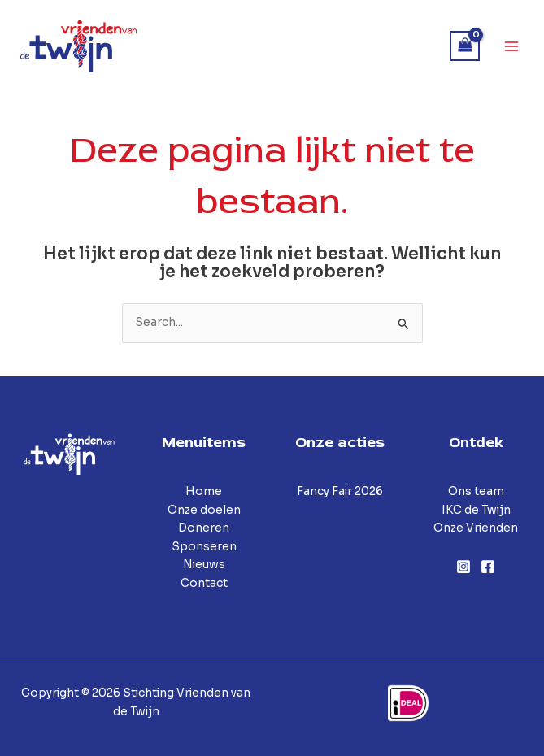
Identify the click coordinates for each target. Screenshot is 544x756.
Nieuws (204, 565)
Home (204, 491)
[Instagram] (463, 567)
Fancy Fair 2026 (340, 491)
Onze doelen (204, 510)
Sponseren (204, 547)
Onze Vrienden (476, 528)
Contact (204, 583)
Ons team (476, 491)
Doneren (204, 528)
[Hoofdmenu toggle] (512, 46)
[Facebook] (488, 567)
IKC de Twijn (476, 510)
